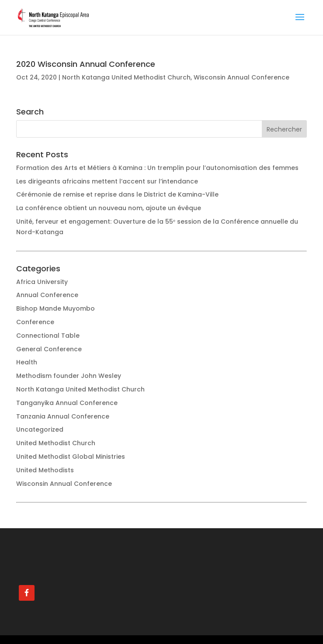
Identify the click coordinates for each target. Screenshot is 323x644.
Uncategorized (40, 429)
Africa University (42, 282)
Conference (35, 322)
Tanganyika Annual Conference (67, 403)
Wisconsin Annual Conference (241, 77)
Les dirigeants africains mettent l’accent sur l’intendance (107, 181)
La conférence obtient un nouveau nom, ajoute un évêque (109, 208)
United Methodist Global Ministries (71, 457)
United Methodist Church (56, 443)
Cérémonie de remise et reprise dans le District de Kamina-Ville (117, 194)
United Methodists (45, 470)
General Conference (49, 349)
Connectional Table (48, 336)
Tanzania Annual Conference (63, 416)
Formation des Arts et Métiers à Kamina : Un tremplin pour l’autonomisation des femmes (157, 168)
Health (27, 362)
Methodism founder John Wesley (69, 376)
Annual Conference (47, 295)
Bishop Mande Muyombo (56, 308)
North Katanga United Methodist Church (126, 77)
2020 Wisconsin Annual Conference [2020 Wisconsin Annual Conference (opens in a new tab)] (86, 64)
